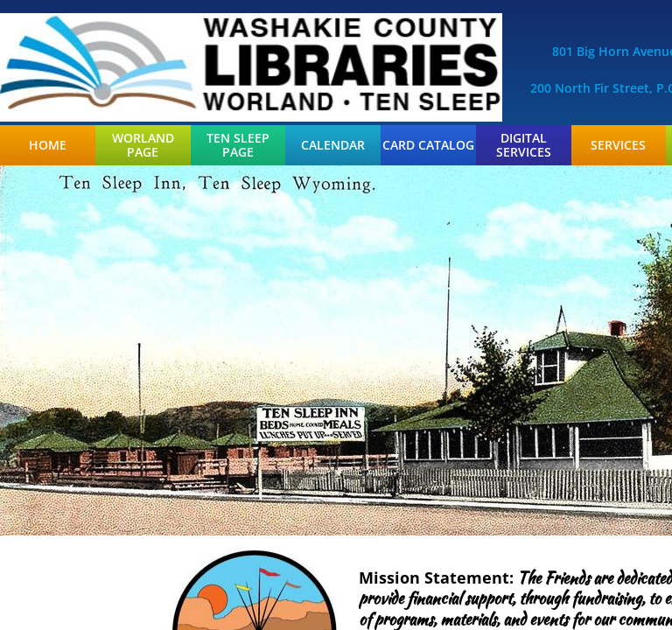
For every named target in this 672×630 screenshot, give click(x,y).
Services (618, 145)
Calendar (333, 145)
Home (48, 145)
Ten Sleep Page (238, 145)
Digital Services (524, 145)
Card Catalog (428, 145)
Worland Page (143, 145)
